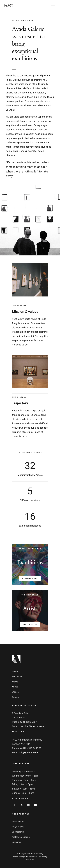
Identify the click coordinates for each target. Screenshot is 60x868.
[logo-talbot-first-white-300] (8, 5)
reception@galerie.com (31, 726)
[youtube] (35, 805)
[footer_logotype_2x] (16, 656)
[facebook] (15, 805)
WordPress (30, 860)
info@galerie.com (28, 753)
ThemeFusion (18, 857)
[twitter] (22, 805)
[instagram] (29, 805)
